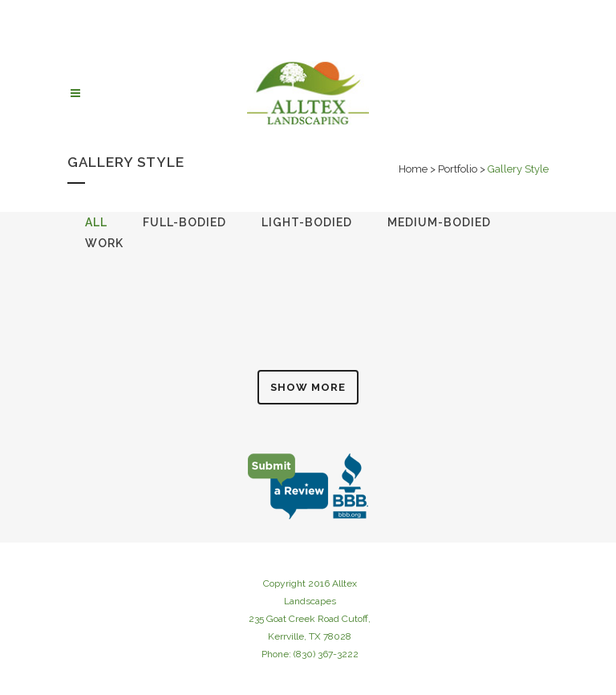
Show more (308, 387)
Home (413, 169)
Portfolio (458, 169)
